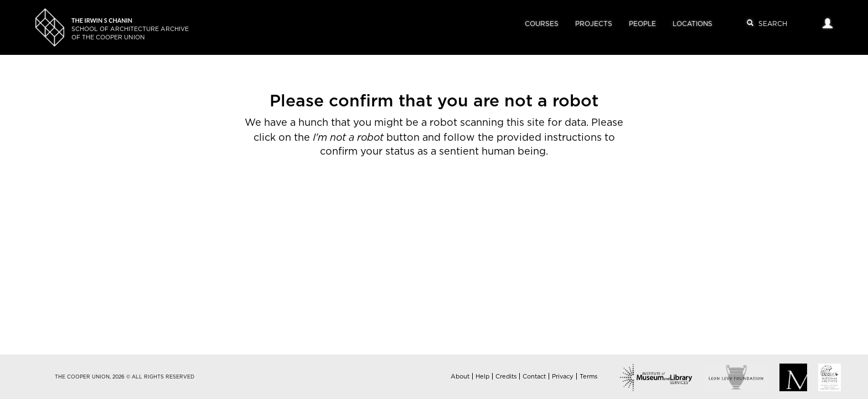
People (642, 24)
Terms (588, 377)
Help (482, 377)
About (460, 377)
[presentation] (414, 195)
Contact (534, 377)
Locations (693, 24)
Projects (594, 24)
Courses (542, 24)
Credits (506, 377)
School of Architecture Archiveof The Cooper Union (130, 29)
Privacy (563, 377)
